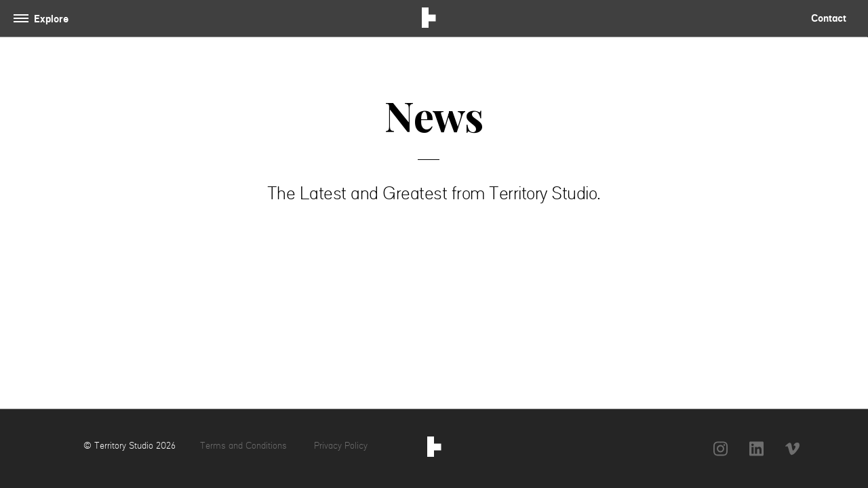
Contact (829, 18)
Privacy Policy (341, 445)
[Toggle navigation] (44, 19)
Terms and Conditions (245, 445)
